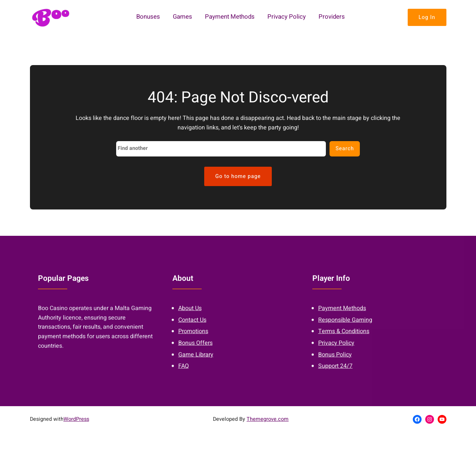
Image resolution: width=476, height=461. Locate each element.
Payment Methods (230, 17)
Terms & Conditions (344, 335)
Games (182, 17)
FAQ (184, 370)
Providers (332, 17)
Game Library (196, 358)
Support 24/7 (335, 370)
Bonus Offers (195, 347)
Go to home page (238, 176)
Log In (427, 17)
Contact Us (192, 324)
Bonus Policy (335, 358)
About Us (190, 312)
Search (345, 149)
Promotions (193, 335)
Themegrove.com (268, 419)
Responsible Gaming (345, 324)
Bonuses (148, 17)
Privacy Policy (287, 17)
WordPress (76, 419)
